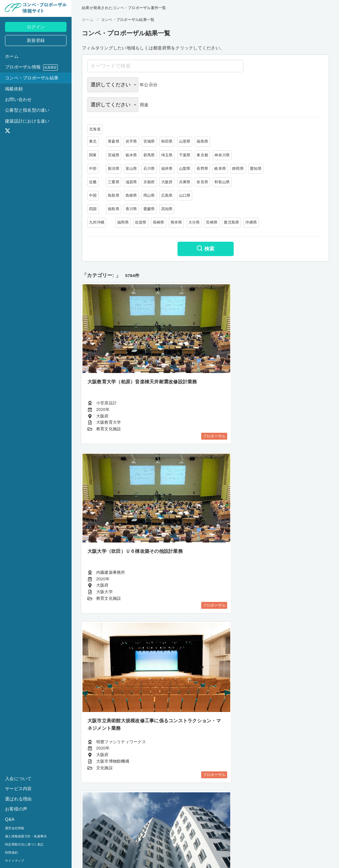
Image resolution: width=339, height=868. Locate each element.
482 (247, 835)
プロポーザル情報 (31, 68)
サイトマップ (15, 861)
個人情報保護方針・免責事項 (26, 836)
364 (219, 835)
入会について (18, 779)
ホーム (12, 56)
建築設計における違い (27, 121)
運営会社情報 (15, 828)
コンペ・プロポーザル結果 (32, 78)
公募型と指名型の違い (27, 110)
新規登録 (36, 40)
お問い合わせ (18, 99)
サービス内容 (18, 789)
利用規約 (11, 853)
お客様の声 (16, 809)
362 (191, 835)
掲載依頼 (14, 89)
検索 (205, 249)
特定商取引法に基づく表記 (24, 844)
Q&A (10, 819)
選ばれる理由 (18, 799)
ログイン (36, 27)
